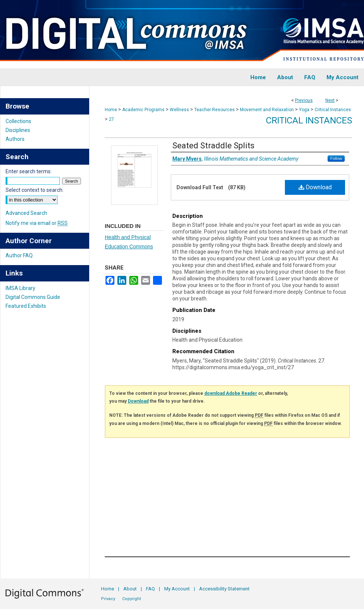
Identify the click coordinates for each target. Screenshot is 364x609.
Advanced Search (26, 213)
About (130, 589)
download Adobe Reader (231, 393)
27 (111, 119)
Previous (304, 100)
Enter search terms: (29, 171)
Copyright (131, 599)
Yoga (304, 110)
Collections (18, 121)
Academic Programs (143, 110)
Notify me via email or (37, 223)
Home (111, 110)
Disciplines (18, 130)
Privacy (108, 599)
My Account (177, 589)
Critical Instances (333, 110)
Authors (15, 139)
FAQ (150, 589)
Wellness (179, 110)
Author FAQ (19, 255)
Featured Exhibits (26, 306)
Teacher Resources (214, 110)
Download (315, 187)
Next (330, 100)
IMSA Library (20, 288)
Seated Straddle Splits (213, 146)
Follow (336, 158)
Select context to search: (35, 190)
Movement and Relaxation (267, 110)
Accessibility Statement (224, 589)
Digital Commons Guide (33, 297)
